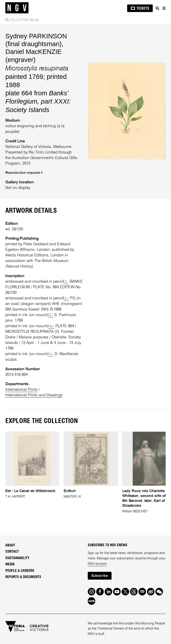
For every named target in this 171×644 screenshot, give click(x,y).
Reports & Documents (23, 577)
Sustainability (17, 558)
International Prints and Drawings (34, 395)
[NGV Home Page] (17, 8)
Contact (12, 552)
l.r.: (66, 298)
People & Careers (20, 571)
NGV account (97, 564)
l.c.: (51, 326)
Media (10, 564)
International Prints (21, 390)
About (10, 545)
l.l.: (66, 282)
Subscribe (100, 576)
